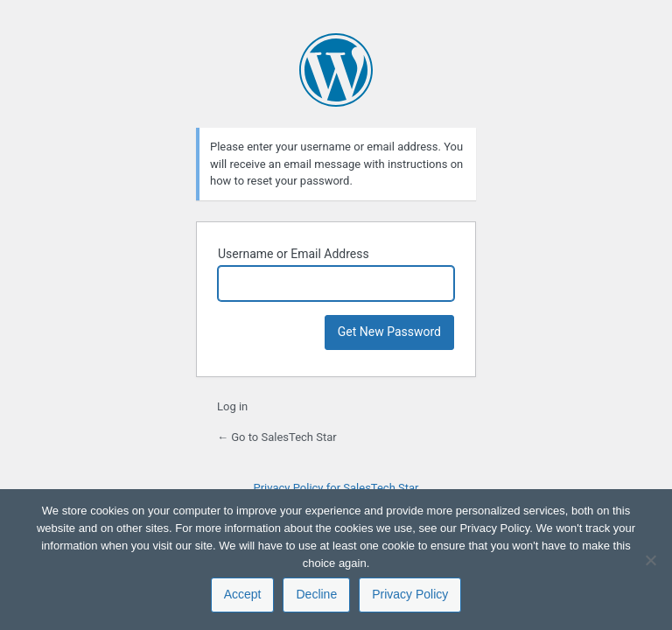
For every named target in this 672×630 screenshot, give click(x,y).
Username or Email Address (294, 254)
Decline (316, 594)
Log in (232, 406)
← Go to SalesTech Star (277, 437)
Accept (243, 594)
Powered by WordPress (336, 70)
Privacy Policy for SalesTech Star (336, 488)
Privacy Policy (410, 594)
